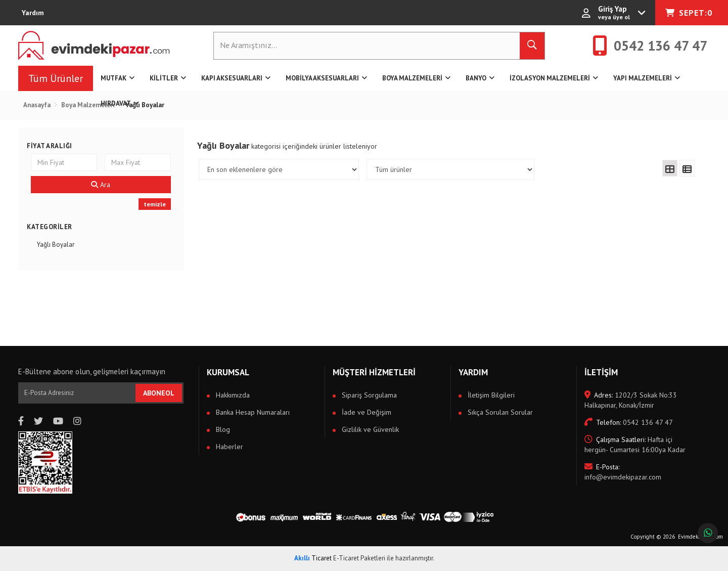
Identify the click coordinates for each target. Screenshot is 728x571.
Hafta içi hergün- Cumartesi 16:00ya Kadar (635, 445)
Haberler (229, 447)
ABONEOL (159, 393)
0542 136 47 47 (629, 422)
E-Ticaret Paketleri (359, 558)
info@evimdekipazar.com (623, 472)
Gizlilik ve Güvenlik (369, 429)
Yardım (33, 13)
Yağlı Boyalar (56, 245)
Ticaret (313, 558)
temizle (155, 204)
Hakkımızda (232, 395)
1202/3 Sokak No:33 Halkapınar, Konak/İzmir (631, 400)
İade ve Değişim (366, 412)
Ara (101, 185)
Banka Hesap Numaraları (252, 412)
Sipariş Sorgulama (368, 395)
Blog (222, 429)
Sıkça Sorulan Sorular (499, 412)
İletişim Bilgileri (490, 395)
